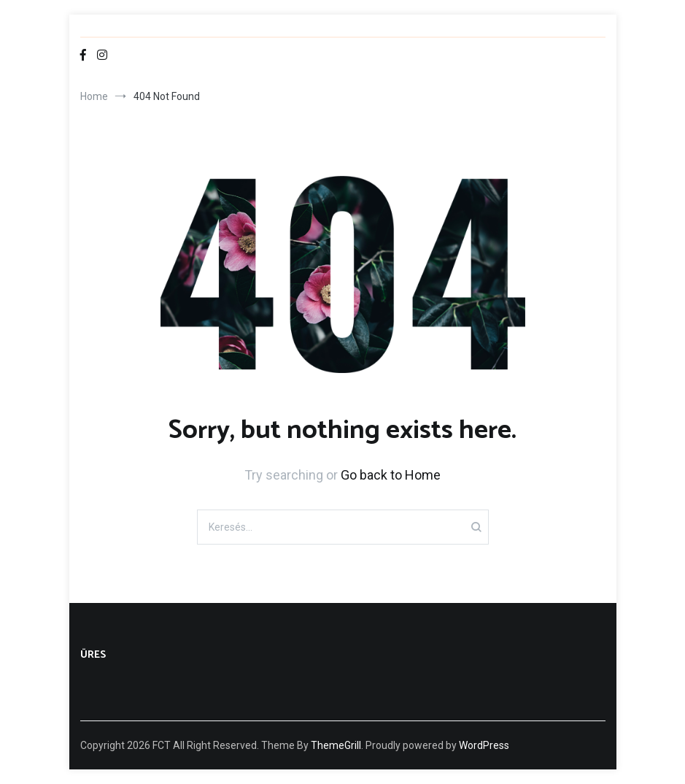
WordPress (484, 745)
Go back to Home (391, 475)
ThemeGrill (336, 745)
